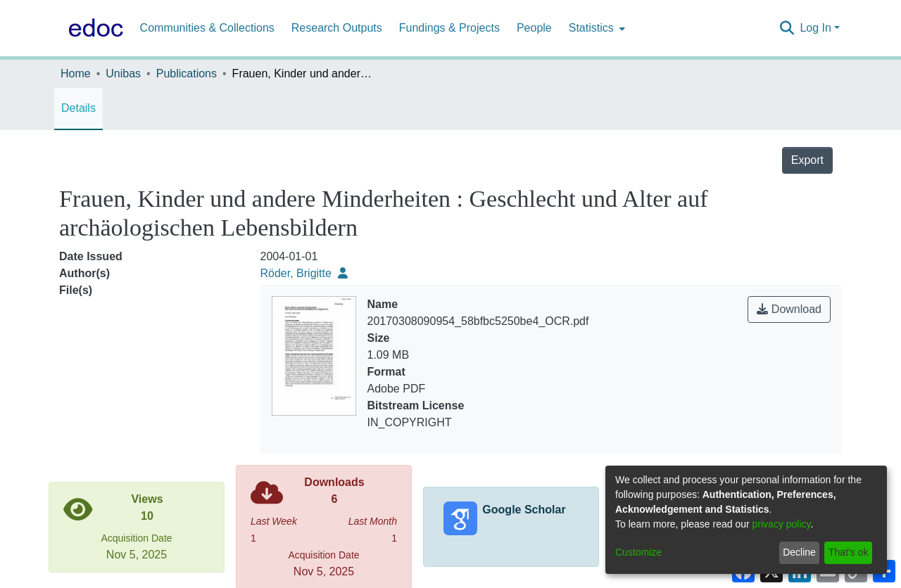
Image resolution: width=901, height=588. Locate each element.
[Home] (93, 28)
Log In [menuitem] (815, 28)
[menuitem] (596, 28)
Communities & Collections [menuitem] (207, 28)
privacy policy (782, 524)
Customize (638, 552)
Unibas (123, 73)
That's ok (848, 552)
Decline (799, 552)
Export (807, 160)
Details (78, 108)
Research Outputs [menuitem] (337, 28)
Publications (187, 73)
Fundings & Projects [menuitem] (449, 28)
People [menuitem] (534, 28)
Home (76, 73)
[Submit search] (787, 28)
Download (789, 309)
